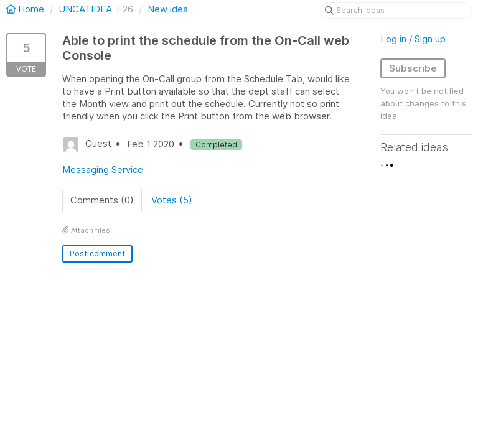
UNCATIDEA (85, 9)
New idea (168, 9)
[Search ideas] (396, 11)
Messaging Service (103, 170)
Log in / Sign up (413, 39)
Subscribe (413, 68)
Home (26, 9)
